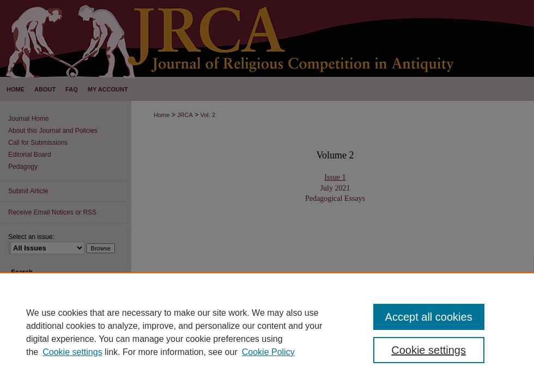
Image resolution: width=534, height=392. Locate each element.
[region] (267, 332)
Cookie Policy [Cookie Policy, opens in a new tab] (268, 352)
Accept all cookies (429, 317)
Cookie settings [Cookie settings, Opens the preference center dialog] (429, 350)
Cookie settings (72, 352)
